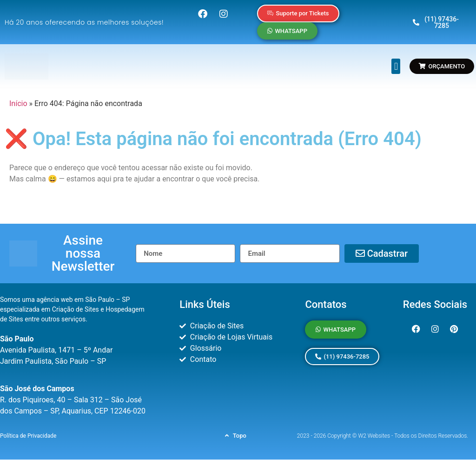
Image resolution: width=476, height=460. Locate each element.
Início (18, 103)
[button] (396, 66)
